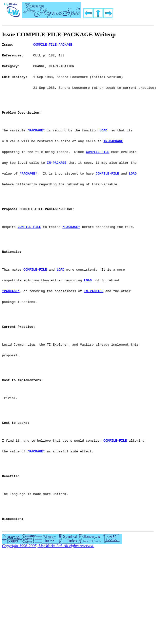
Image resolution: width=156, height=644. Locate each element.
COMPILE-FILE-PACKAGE (53, 45)
